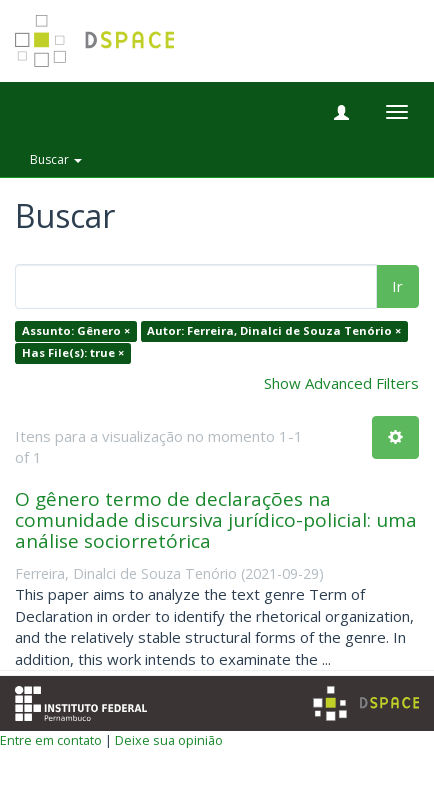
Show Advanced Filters (341, 383)
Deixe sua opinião (169, 740)
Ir (397, 286)
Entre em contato (51, 740)
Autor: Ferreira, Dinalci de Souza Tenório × (274, 331)
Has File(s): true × (73, 352)
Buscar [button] (56, 159)
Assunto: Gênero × (76, 331)
